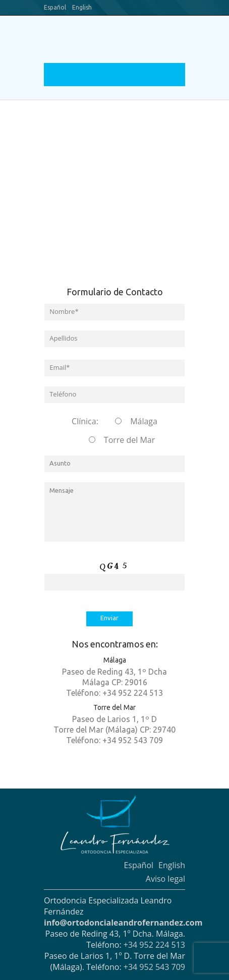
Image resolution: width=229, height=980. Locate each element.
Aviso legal (165, 879)
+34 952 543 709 (154, 967)
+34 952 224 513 (154, 945)
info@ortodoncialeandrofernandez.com (123, 923)
